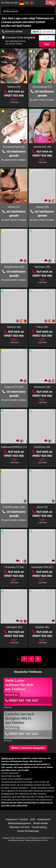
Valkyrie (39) (14, 87)
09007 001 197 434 (22, 734)
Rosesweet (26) (42, 387)
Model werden (41, 823)
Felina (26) (42, 327)
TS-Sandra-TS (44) (14, 567)
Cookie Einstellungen (28, 831)
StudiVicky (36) (42, 447)
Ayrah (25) (42, 507)
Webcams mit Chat (19, 827)
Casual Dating (39, 827)
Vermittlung (48, 32)
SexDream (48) (42, 267)
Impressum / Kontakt (17, 820)
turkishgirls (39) (14, 627)
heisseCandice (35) (14, 267)
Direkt (36, 32)
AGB (33, 820)
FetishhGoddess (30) (14, 507)
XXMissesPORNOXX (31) (14, 447)
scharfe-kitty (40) (42, 147)
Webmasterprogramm (20, 823)
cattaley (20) (42, 207)
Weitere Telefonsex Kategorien (28, 748)
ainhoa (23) (14, 207)
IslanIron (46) (14, 327)
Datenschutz (44, 820)
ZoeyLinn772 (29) (14, 387)
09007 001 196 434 (22, 700)
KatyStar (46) (42, 627)
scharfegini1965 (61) (42, 567)
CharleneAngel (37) (42, 87)
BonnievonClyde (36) (14, 147)
